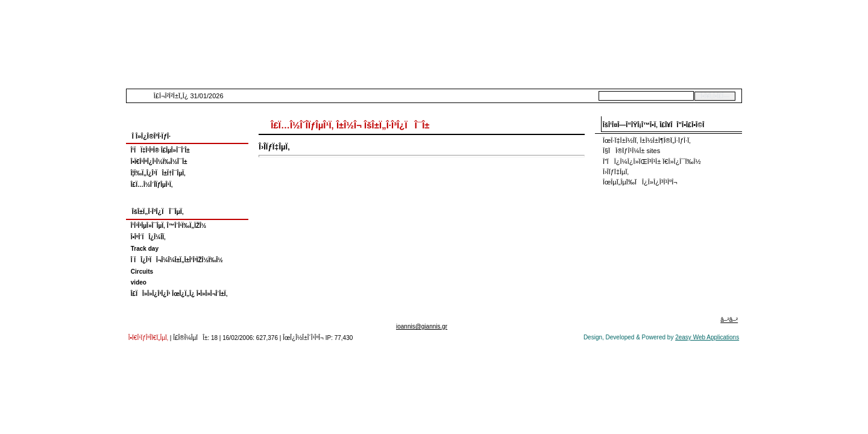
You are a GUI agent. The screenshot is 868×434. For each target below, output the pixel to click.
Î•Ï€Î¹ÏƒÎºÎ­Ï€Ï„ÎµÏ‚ (148, 338)
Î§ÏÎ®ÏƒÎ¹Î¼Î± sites (631, 151)
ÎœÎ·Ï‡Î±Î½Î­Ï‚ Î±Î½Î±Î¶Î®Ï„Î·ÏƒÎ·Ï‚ (647, 140)
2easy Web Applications (707, 337)
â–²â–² (729, 320)
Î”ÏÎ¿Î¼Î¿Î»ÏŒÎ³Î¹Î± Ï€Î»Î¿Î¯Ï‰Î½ (652, 162)
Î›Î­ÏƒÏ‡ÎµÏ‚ (616, 172)
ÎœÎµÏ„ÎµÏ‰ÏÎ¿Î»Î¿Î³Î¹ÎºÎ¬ (640, 182)
